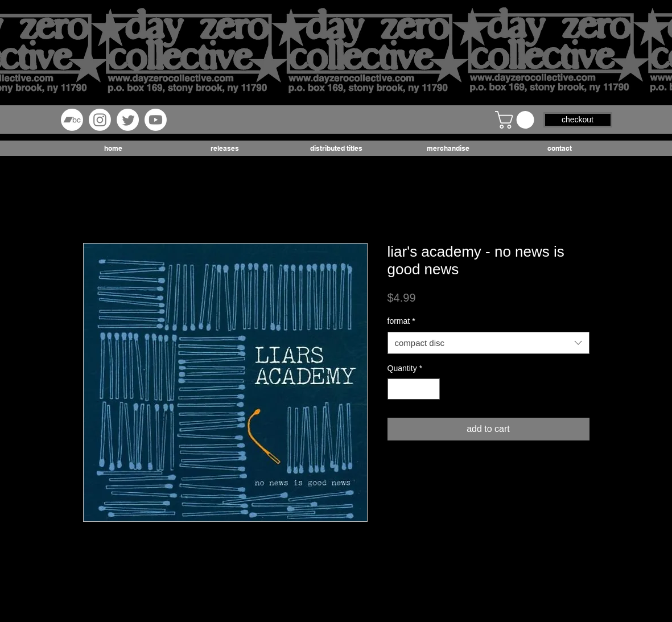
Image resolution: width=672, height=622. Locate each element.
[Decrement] (396, 389)
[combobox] (488, 343)
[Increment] (431, 389)
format (401, 321)
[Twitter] (128, 120)
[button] (517, 120)
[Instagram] (100, 120)
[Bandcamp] (72, 120)
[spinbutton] (414, 389)
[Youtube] (156, 120)
